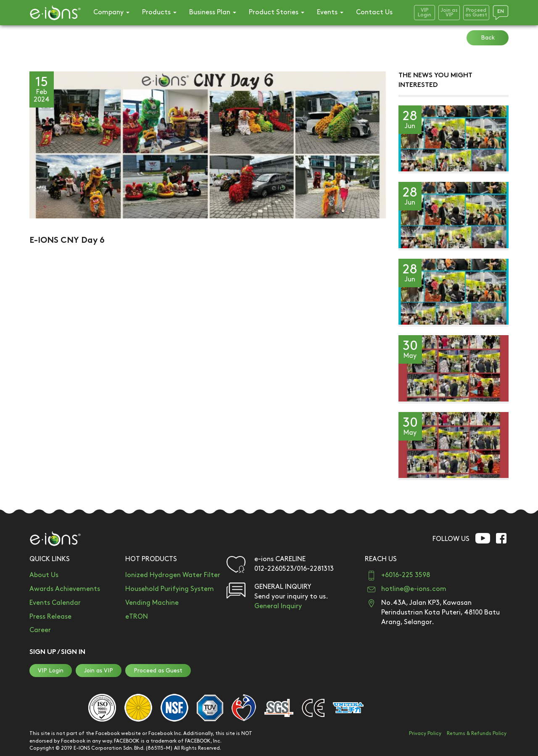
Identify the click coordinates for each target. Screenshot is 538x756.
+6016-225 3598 (406, 575)
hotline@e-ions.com (414, 589)
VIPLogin (425, 13)
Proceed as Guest (158, 671)
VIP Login (51, 671)
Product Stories (277, 12)
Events (330, 12)
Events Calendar (55, 603)
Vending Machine (152, 603)
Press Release (50, 617)
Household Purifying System (170, 589)
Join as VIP (99, 671)
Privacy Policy (425, 734)
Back (488, 38)
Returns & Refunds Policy (477, 734)
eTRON (137, 617)
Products (159, 12)
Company (111, 12)
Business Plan (213, 12)
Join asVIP (449, 13)
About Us (44, 575)
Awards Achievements (65, 589)
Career (40, 630)
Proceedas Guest (476, 13)
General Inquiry (278, 606)
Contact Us (374, 12)
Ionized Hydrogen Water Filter (173, 575)
